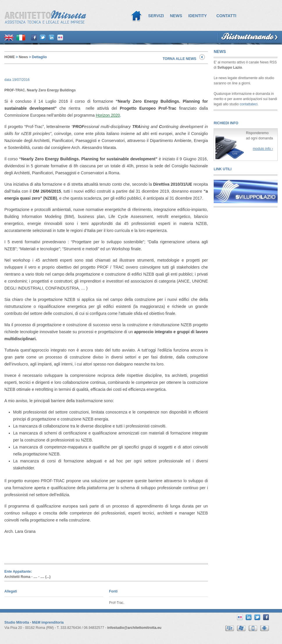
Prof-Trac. (117, 603)
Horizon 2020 (108, 115)
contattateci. (249, 104)
